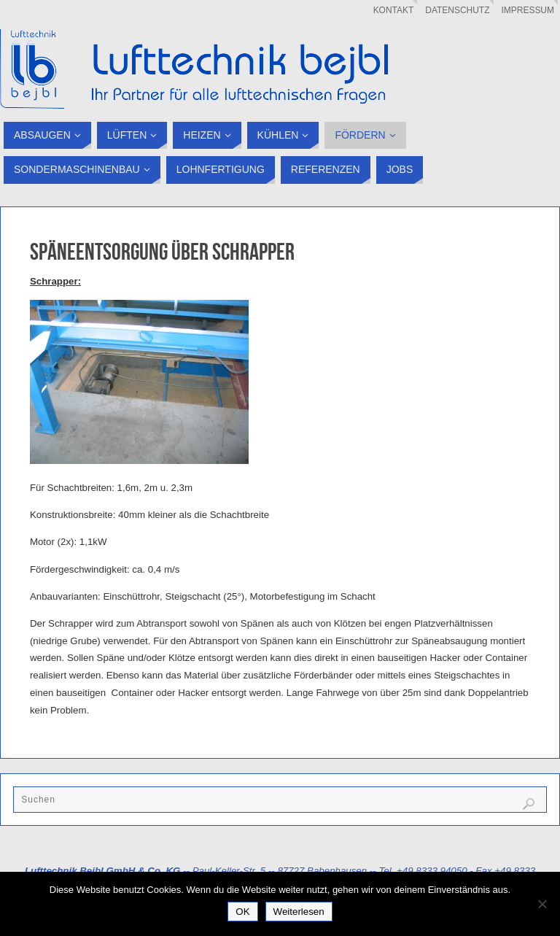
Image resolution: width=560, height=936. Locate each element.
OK (242, 912)
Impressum (528, 10)
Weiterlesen (299, 912)
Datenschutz (457, 10)
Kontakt (394, 10)
